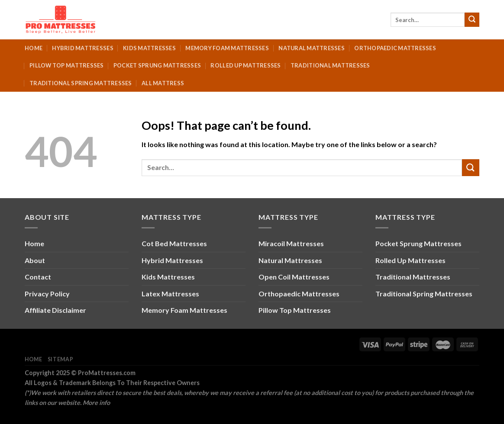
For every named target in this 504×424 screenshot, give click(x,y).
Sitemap (60, 359)
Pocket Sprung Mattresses (157, 65)
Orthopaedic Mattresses (395, 48)
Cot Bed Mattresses (174, 243)
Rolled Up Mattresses (246, 65)
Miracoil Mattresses (291, 243)
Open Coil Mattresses (294, 277)
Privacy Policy (47, 294)
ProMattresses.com (107, 373)
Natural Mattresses (312, 48)
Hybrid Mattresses (82, 48)
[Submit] (472, 20)
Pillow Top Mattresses (66, 65)
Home (34, 48)
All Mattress (163, 83)
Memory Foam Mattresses (227, 48)
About (35, 260)
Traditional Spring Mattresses (81, 83)
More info (96, 403)
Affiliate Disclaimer (55, 310)
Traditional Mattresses (330, 65)
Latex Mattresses (170, 294)
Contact (38, 277)
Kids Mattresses (149, 48)
